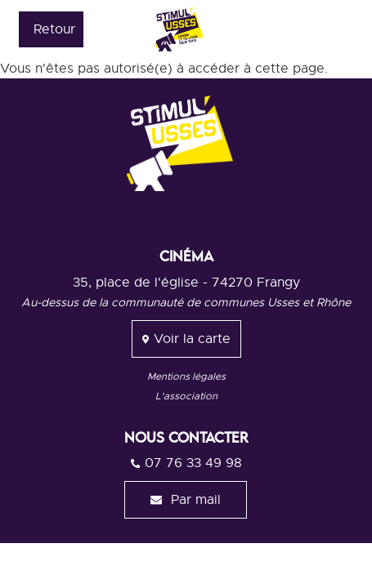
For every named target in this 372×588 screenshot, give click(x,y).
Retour (54, 29)
